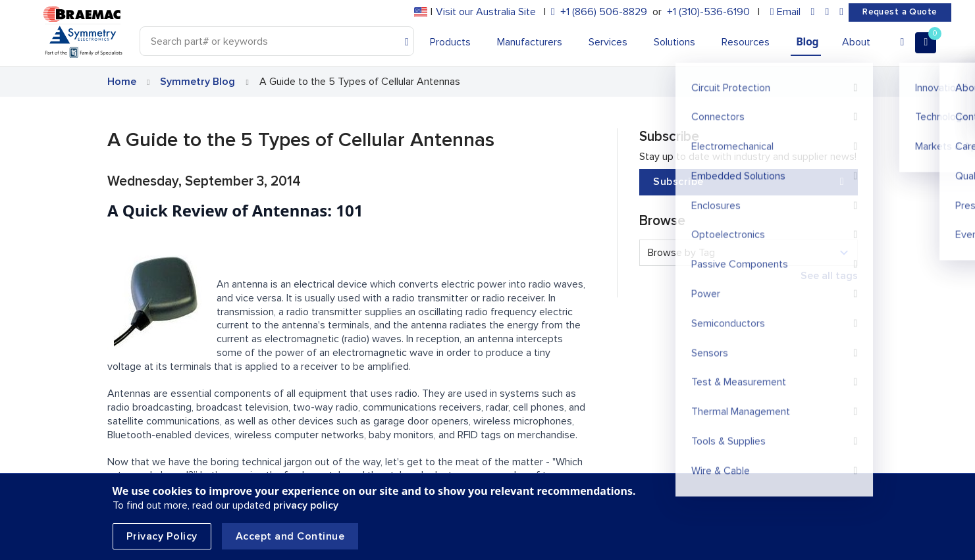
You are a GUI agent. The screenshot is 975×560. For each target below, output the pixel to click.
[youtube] (841, 12)
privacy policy (306, 505)
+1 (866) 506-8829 (604, 12)
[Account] (902, 43)
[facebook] (827, 12)
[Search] (277, 41)
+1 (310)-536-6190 (708, 12)
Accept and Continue (290, 536)
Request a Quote (900, 12)
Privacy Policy (162, 536)
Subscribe (749, 182)
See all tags (829, 276)
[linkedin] (813, 12)
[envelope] (785, 12)
